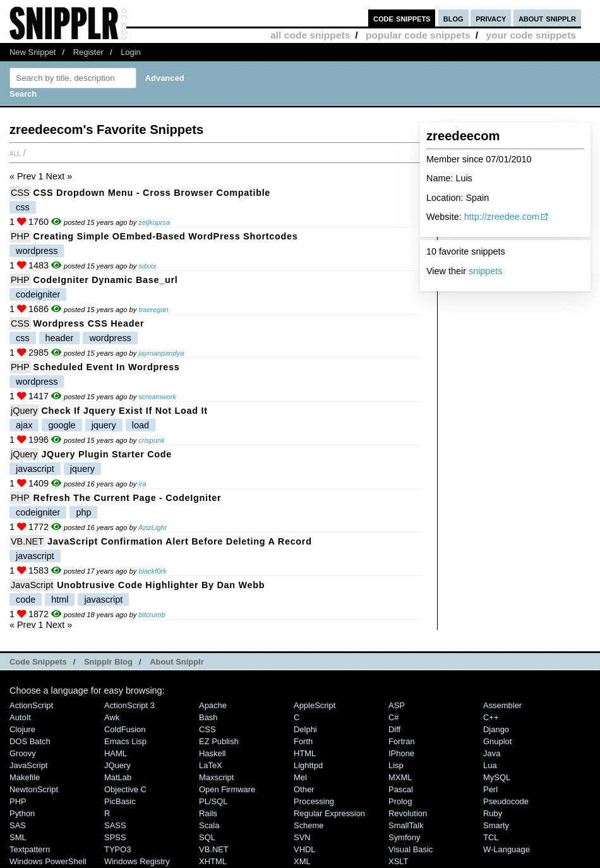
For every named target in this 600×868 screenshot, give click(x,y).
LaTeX (211, 765)
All (15, 153)
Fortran (402, 741)
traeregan (153, 310)
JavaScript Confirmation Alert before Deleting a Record (180, 541)
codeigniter (38, 294)
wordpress (37, 251)
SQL (207, 837)
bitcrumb (152, 615)
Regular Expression (329, 813)
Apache (213, 705)
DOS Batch (30, 741)
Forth (303, 741)
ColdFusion (125, 729)
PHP (20, 236)
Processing (314, 801)
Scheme (309, 825)
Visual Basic (411, 849)
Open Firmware (227, 789)
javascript (35, 469)
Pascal (401, 789)
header (60, 338)
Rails (208, 813)
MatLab (118, 777)
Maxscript (216, 777)
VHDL (305, 849)
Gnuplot (497, 741)
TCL (491, 837)
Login (131, 52)
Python (22, 813)
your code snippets (531, 35)
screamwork (157, 397)
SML (18, 837)
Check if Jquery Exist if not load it (124, 411)
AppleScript (315, 705)
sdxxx (147, 266)
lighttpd (308, 765)
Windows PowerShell (48, 861)
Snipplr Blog (108, 662)
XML (302, 861)
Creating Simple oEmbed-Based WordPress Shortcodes (166, 236)
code (26, 600)
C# (394, 717)
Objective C (125, 789)
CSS (20, 193)
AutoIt (20, 717)
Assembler (502, 705)
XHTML (213, 861)
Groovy (23, 753)
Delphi (305, 729)
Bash (208, 717)
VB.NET (27, 541)
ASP (397, 705)
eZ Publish (219, 741)
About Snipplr (177, 662)
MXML (400, 777)
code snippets (402, 18)
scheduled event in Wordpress (107, 367)
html (60, 600)
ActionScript (31, 705)
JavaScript (32, 585)
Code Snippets (38, 662)
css (23, 207)
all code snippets (310, 35)
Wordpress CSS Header (89, 323)
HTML (305, 753)
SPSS (115, 837)
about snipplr (547, 18)
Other (304, 789)
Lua (490, 765)
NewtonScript (34, 789)
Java (492, 753)
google (62, 425)
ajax (24, 425)
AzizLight (153, 527)
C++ (491, 717)
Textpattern (30, 849)
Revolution (408, 813)
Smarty (496, 825)
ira (142, 484)
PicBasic (120, 801)
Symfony (404, 837)
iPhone (401, 753)
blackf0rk (152, 571)
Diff (394, 729)
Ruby (493, 813)
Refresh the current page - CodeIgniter (128, 498)
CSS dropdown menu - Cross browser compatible (152, 193)
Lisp (396, 765)
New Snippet (33, 52)
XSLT (398, 861)
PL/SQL (213, 801)
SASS (115, 825)
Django (496, 729)
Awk (112, 717)
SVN (302, 837)
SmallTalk (406, 825)
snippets (486, 271)
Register (88, 52)
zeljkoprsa (154, 222)
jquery (104, 425)
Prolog (400, 801)
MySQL (497, 777)
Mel (300, 777)
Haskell (212, 753)
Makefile (25, 777)
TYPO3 (117, 849)
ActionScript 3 (129, 705)
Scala (209, 825)
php (83, 512)
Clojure (22, 729)
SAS (18, 825)
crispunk (151, 440)
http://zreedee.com (502, 217)
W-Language (507, 849)
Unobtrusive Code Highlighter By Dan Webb (161, 585)
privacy (491, 18)
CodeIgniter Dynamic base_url (106, 280)
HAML (116, 753)
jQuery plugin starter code (106, 454)
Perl (490, 789)
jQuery (24, 411)
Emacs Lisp (125, 741)
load (141, 425)
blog (453, 18)
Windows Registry (137, 861)
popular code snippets (418, 35)
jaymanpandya (161, 353)
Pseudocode (506, 801)
